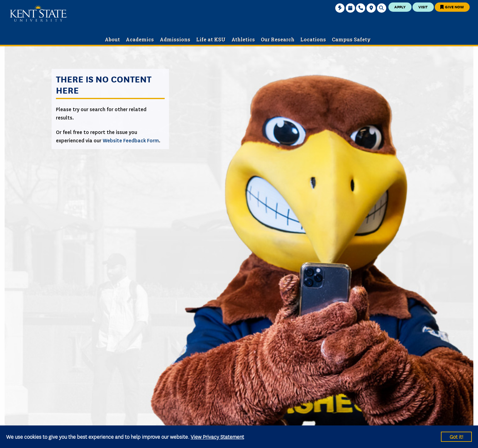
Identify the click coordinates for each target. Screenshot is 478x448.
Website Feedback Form (131, 141)
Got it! (456, 436)
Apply (400, 7)
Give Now (452, 7)
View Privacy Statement (217, 436)
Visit (423, 7)
